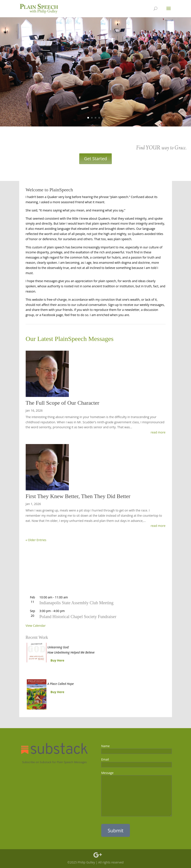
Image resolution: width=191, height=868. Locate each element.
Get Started (95, 159)
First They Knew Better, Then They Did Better (78, 496)
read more (158, 432)
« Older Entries (36, 540)
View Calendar (36, 626)
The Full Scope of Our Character (63, 403)
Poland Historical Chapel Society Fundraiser (78, 617)
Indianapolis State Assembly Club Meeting (77, 603)
